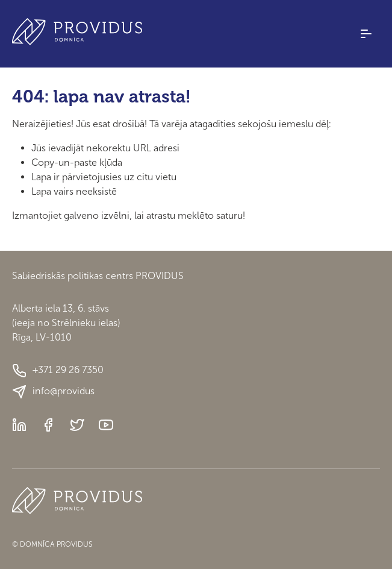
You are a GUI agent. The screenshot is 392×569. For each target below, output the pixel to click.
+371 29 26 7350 (58, 371)
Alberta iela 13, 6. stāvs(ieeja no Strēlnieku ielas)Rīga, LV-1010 (66, 323)
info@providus (53, 392)
